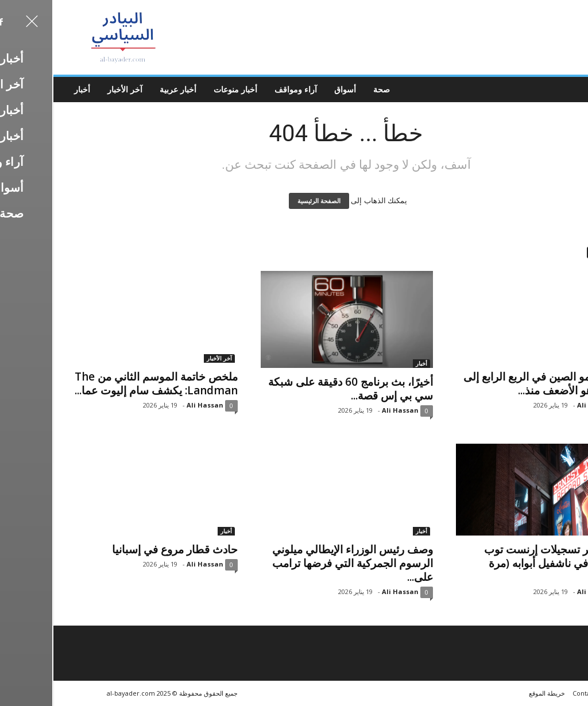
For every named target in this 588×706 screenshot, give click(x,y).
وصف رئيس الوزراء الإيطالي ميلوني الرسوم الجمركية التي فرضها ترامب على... (300, 563)
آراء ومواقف (243, 89)
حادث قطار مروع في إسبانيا (123, 549)
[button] (570, 90)
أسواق (293, 89)
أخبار (30, 89)
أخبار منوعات (183, 89)
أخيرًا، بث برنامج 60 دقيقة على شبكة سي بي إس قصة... (298, 389)
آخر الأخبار (73, 89)
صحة (329, 89)
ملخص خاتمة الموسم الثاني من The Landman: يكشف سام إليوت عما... (104, 383)
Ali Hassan (153, 405)
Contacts (533, 693)
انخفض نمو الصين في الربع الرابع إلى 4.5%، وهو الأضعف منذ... (494, 383)
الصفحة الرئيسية (267, 201)
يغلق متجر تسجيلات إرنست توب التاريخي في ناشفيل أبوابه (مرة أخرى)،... (504, 563)
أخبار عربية (126, 89)
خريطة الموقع (495, 693)
